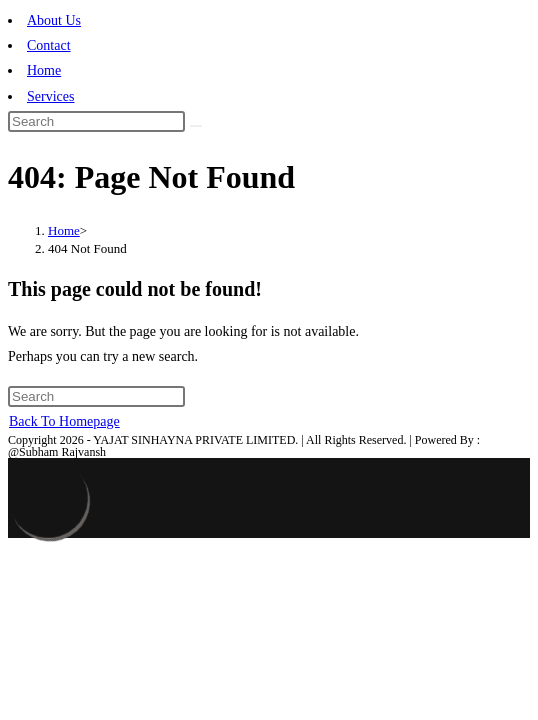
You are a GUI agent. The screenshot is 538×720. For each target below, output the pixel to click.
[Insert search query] (96, 121)
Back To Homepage (64, 421)
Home (44, 70)
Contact (49, 45)
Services (50, 96)
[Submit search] (196, 126)
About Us (54, 20)
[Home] (64, 230)
